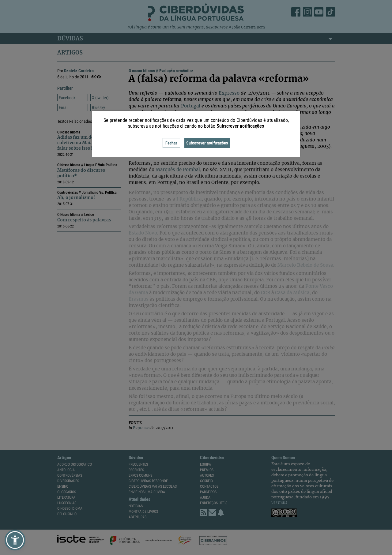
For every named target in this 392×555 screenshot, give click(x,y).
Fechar (171, 143)
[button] (15, 540)
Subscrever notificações (207, 143)
